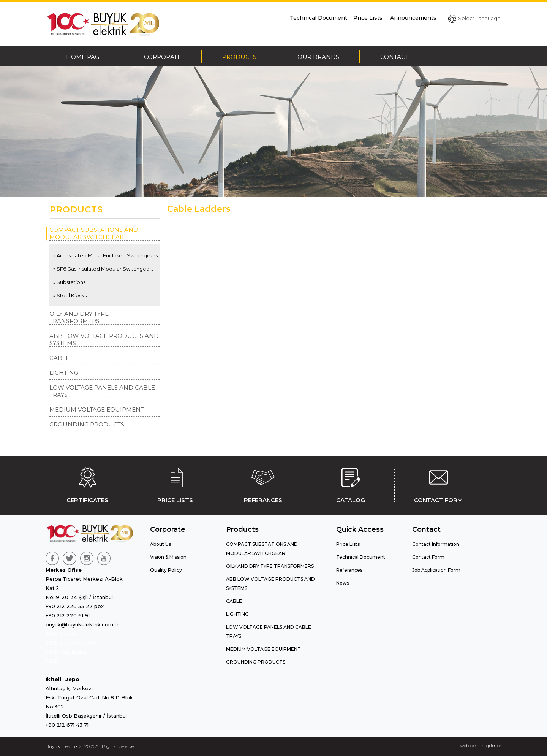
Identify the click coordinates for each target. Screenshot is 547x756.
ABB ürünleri (62, 634)
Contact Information (436, 544)
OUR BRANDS (318, 57)
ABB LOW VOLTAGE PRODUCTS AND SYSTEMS (104, 339)
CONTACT (394, 57)
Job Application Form (436, 570)
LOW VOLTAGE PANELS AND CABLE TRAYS (102, 391)
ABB (52, 661)
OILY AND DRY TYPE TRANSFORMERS (79, 317)
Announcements (413, 18)
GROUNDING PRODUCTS (87, 424)
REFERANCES (263, 484)
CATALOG (351, 484)
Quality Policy (166, 570)
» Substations (69, 282)
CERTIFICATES (87, 484)
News (343, 583)
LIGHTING (64, 373)
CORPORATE (163, 57)
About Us (160, 544)
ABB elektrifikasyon (71, 643)
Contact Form (428, 557)
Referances (349, 570)
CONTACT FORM (438, 484)
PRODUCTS (239, 57)
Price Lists (369, 18)
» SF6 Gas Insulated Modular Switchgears (103, 269)
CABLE (59, 358)
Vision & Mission (168, 557)
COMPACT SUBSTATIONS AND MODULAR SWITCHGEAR (94, 233)
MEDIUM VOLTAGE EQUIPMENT (97, 410)
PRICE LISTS (175, 484)
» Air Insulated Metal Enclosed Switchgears (105, 255)
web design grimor (481, 746)
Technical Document (319, 18)
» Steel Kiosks (70, 295)
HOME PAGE (85, 57)
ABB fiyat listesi (66, 652)
